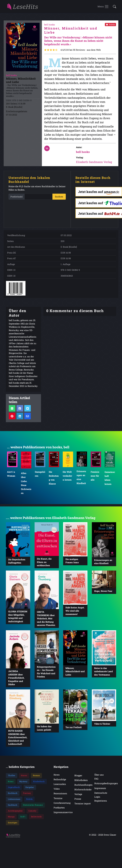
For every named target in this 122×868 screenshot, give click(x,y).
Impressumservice (63, 815)
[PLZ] (39, 199)
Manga (11, 819)
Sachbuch (13, 807)
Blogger (78, 778)
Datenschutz (101, 795)
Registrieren (101, 803)
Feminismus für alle (95, 478)
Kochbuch (13, 796)
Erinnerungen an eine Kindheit (81, 480)
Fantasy (27, 796)
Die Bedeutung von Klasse (54, 480)
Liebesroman (14, 801)
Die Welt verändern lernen (68, 478)
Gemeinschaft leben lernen (110, 480)
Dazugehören (40, 476)
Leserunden (60, 787)
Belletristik (36, 819)
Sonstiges (13, 825)
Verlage (78, 797)
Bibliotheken (81, 783)
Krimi (11, 784)
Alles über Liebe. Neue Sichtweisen (26, 486)
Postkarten (59, 810)
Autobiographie (15, 813)
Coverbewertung (62, 805)
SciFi (23, 819)
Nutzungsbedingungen (106, 786)
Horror (24, 778)
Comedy (32, 813)
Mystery (23, 784)
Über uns (99, 777)
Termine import (83, 806)
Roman (36, 778)
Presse (78, 801)
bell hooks (83, 154)
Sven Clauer (110, 837)
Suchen (59, 199)
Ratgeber (30, 790)
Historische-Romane (33, 807)
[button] (114, 8)
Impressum (100, 790)
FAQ (96, 781)
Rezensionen (60, 796)
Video (57, 791)
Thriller (12, 778)
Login (97, 799)
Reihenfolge (60, 782)
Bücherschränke (83, 792)
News (57, 777)
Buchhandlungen (83, 787)
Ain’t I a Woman (11, 476)
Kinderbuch (39, 784)
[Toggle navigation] (103, 8)
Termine (58, 801)
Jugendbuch (14, 790)
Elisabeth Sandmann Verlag (94, 164)
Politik (111, 27)
